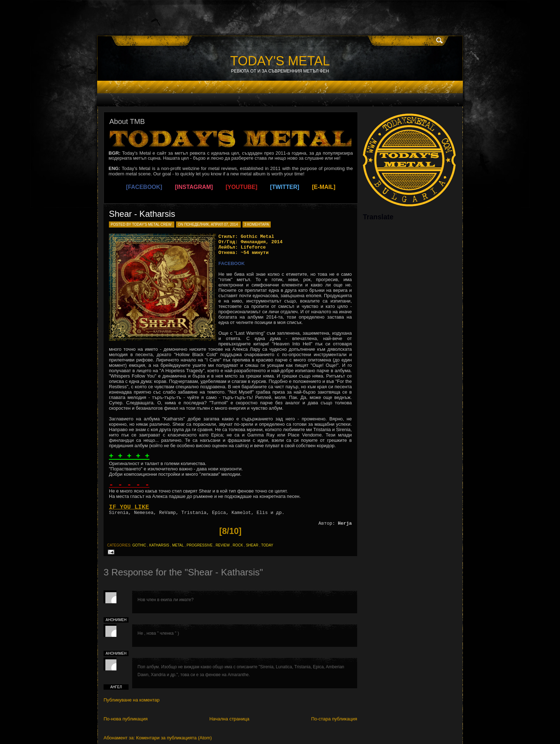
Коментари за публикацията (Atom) (174, 738)
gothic (139, 545)
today (267, 545)
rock (238, 545)
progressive (199, 545)
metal (178, 545)
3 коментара (257, 224)
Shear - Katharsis (142, 214)
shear (252, 545)
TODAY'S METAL (280, 61)
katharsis (159, 545)
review (223, 545)
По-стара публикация (334, 719)
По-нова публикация (126, 719)
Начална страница (229, 719)
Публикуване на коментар (132, 700)
